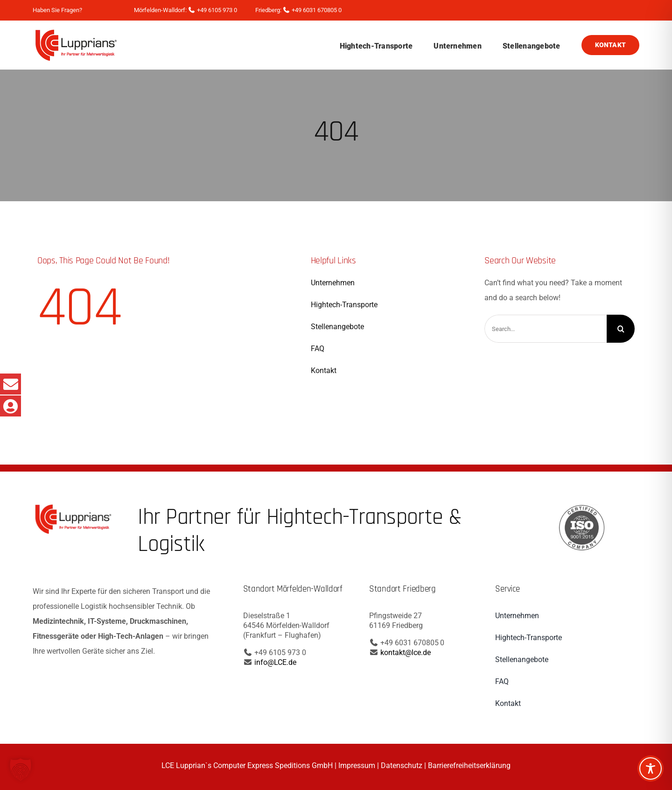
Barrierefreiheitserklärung (469, 765)
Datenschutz (402, 765)
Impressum (357, 765)
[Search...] (546, 329)
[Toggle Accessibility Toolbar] (651, 769)
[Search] (621, 329)
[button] (21, 769)
